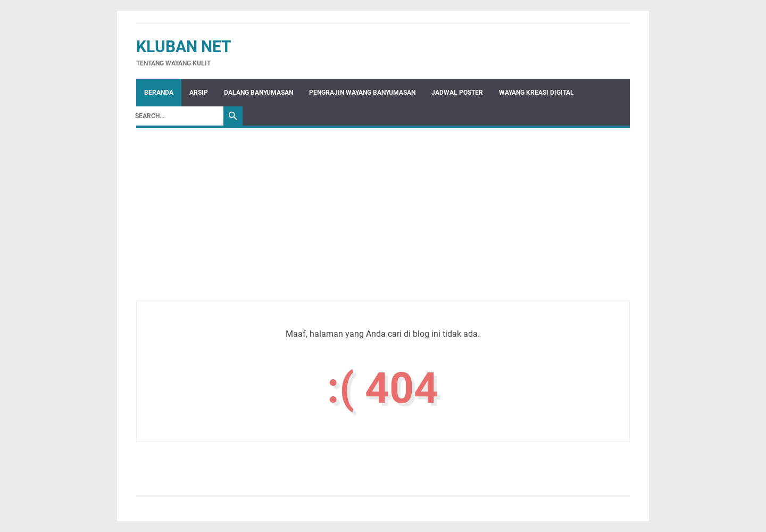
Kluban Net (184, 47)
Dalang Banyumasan (259, 93)
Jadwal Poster (457, 93)
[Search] (177, 116)
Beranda (159, 93)
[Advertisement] (383, 226)
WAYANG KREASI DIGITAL (536, 93)
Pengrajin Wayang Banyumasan (362, 93)
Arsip (199, 93)
